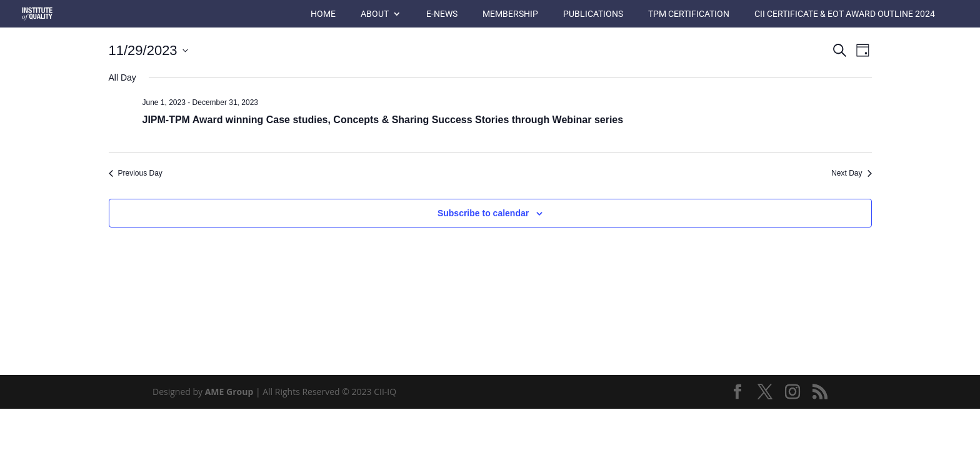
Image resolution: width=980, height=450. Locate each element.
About (375, 14)
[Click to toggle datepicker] (148, 50)
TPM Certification (689, 14)
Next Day (851, 173)
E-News (442, 14)
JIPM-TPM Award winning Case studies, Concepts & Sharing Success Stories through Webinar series (383, 120)
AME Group (229, 392)
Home (323, 14)
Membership (510, 14)
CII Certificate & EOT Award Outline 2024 (845, 14)
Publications (593, 14)
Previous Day (136, 173)
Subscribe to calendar (483, 213)
